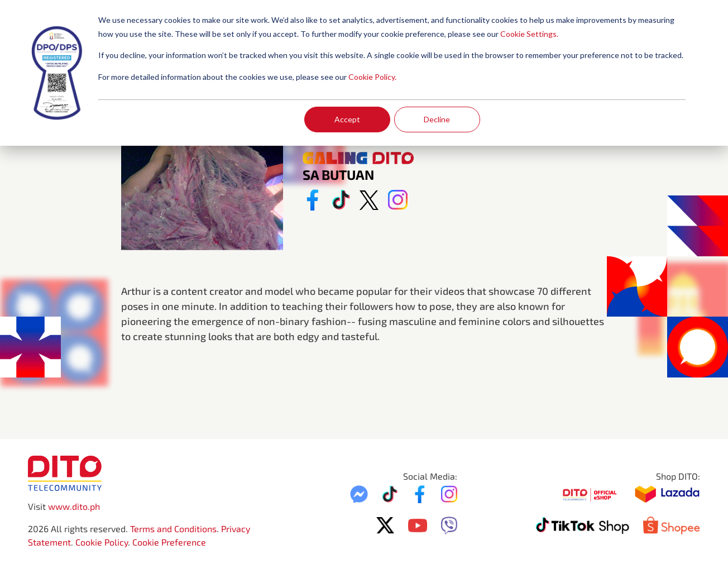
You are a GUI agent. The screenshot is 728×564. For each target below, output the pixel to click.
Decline (437, 119)
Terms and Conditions (173, 529)
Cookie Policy (102, 542)
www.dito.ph (74, 506)
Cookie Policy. (372, 77)
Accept (347, 119)
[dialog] (364, 73)
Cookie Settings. (529, 34)
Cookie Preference (169, 542)
